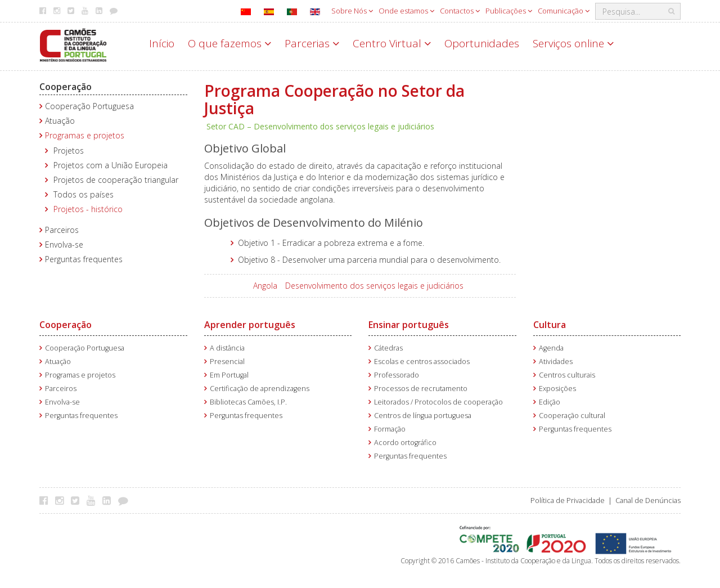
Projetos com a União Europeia (111, 165)
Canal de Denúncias (648, 501)
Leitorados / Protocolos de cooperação (438, 402)
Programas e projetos (85, 135)
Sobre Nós (352, 11)
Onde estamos (406, 11)
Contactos (460, 11)
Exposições (557, 389)
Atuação (60, 121)
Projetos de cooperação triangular (116, 180)
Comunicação (564, 11)
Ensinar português (409, 325)
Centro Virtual (392, 43)
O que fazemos (229, 43)
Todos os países (84, 194)
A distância (227, 348)
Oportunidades (482, 43)
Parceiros (62, 230)
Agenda (551, 348)
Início (162, 43)
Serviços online (573, 43)
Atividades (556, 362)
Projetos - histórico (88, 209)
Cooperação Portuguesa (89, 106)
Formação (390, 429)
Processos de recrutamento (421, 389)
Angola (265, 286)
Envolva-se (64, 244)
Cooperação (66, 87)
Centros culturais (567, 375)
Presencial (227, 362)
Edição (550, 402)
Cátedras (388, 348)
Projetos (69, 151)
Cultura (550, 325)
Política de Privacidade (568, 501)
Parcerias (312, 43)
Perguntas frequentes (84, 259)
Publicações (509, 11)
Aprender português (250, 325)
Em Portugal (229, 375)
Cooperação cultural (572, 416)
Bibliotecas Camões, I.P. (248, 402)
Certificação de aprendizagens (260, 389)
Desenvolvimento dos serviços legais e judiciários (374, 286)
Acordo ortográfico (405, 443)
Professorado (397, 375)
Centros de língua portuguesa (423, 416)
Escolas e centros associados (422, 362)
